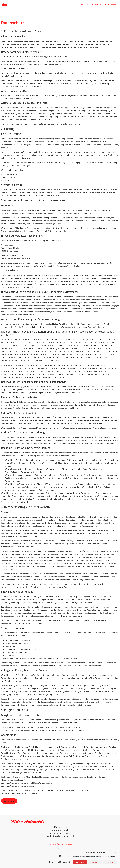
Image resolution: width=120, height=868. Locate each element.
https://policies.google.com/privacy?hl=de (66, 730)
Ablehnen (95, 862)
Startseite (83, 4)
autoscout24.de (56, 849)
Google (67, 849)
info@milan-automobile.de (19, 258)
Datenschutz (111, 4)
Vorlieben (110, 862)
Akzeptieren (80, 862)
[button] (116, 853)
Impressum (96, 4)
